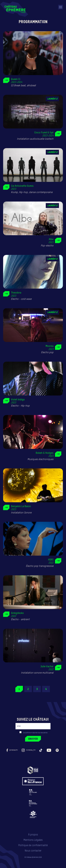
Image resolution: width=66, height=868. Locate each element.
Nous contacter (33, 851)
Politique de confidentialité (33, 845)
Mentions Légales (33, 840)
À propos (33, 835)
